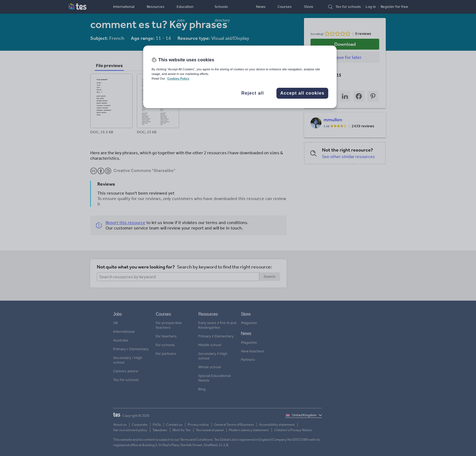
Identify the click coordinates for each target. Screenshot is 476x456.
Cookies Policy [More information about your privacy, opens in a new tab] (178, 78)
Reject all (253, 93)
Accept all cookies (302, 93)
